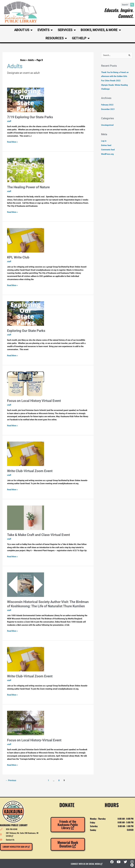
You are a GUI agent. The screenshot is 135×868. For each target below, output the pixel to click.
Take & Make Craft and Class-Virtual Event (39, 535)
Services (67, 30)
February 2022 (107, 104)
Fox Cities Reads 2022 (111, 80)
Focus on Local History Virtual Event (34, 401)
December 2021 (108, 109)
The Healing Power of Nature (28, 187)
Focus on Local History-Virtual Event (34, 740)
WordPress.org (107, 153)
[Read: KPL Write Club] (26, 240)
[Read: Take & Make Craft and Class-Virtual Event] (26, 518)
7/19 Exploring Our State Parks (30, 117)
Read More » (12, 142)
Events (45, 30)
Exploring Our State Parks (26, 331)
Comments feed (108, 149)
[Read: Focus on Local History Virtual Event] (26, 384)
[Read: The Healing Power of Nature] (26, 170)
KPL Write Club (18, 257)
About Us (23, 30)
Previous (11, 780)
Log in (104, 140)
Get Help (81, 38)
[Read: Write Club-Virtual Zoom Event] (26, 454)
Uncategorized (107, 124)
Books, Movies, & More (101, 30)
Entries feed (106, 144)
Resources (56, 38)
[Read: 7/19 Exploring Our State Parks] (26, 100)
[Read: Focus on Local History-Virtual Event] (26, 723)
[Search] (132, 5)
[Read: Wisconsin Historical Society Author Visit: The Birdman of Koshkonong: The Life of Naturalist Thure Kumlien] (26, 585)
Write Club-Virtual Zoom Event (30, 471)
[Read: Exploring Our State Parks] (26, 313)
